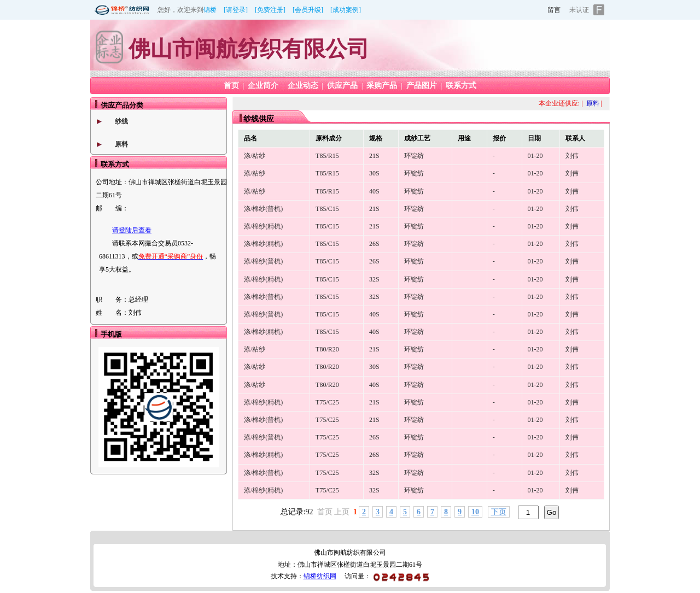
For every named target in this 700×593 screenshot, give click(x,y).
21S (374, 156)
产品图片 (422, 86)
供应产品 (342, 86)
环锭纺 (414, 156)
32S (374, 279)
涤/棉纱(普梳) (263, 209)
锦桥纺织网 (320, 576)
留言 (554, 10)
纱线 (121, 121)
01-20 (535, 156)
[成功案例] (346, 10)
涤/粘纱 (255, 156)
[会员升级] (308, 10)
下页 (499, 512)
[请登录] (236, 10)
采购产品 (382, 86)
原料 (121, 144)
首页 (231, 86)
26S (374, 244)
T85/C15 (327, 209)
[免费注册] (270, 10)
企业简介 (263, 86)
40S (374, 191)
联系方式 (461, 86)
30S (374, 173)
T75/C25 (327, 402)
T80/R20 (327, 349)
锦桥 (210, 10)
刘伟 (572, 156)
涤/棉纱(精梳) (263, 226)
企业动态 (303, 86)
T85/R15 (327, 156)
